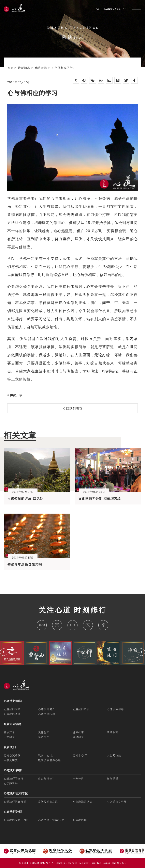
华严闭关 (44, 737)
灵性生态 (44, 732)
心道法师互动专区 (16, 793)
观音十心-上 (46, 755)
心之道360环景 (117, 802)
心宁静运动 (11, 783)
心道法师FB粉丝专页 (51, 820)
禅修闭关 (78, 737)
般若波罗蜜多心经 (49, 760)
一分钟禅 (78, 778)
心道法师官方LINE (16, 820)
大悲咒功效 (114, 755)
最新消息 (25, 68)
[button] (4, 652)
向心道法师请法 (83, 802)
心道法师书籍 (115, 709)
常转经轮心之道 (48, 802)
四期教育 (113, 732)
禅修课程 (113, 778)
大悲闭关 (9, 737)
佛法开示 (42, 68)
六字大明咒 (11, 760)
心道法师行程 (47, 714)
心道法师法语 (12, 714)
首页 (11, 68)
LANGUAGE (115, 9)
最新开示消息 (13, 724)
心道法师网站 (13, 701)
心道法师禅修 (13, 770)
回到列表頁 (73, 408)
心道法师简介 (47, 709)
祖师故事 (78, 732)
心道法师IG (80, 820)
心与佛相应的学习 (64, 68)
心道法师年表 (81, 709)
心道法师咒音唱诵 (15, 802)
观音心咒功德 (12, 755)
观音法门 (10, 747)
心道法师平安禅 (14, 778)
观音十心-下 (80, 755)
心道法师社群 (13, 812)
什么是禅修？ (47, 778)
